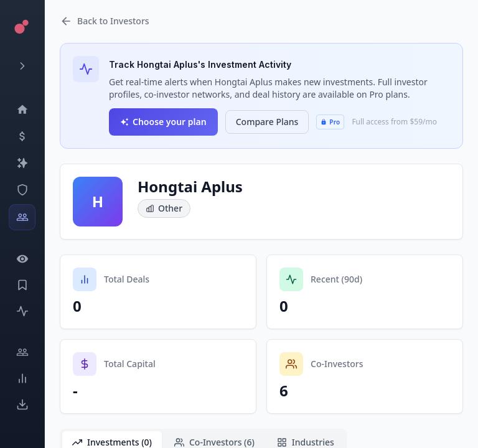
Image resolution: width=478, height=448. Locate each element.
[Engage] (22, 352)
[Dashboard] (22, 110)
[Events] (22, 136)
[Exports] (22, 404)
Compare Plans (267, 122)
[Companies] (22, 163)
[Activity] (22, 311)
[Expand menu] (22, 66)
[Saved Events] (22, 285)
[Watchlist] (22, 259)
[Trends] (22, 378)
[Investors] (22, 217)
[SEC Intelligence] (22, 190)
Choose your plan (163, 122)
